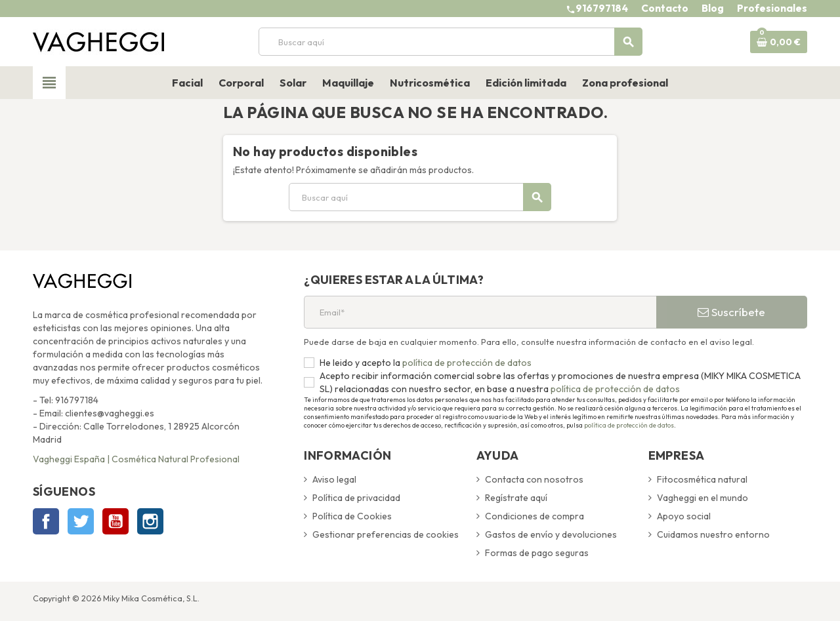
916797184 (602, 8)
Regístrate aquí (516, 498)
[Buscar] (450, 42)
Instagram (150, 521)
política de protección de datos (466, 363)
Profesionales (772, 8)
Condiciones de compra (535, 516)
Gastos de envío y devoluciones (551, 534)
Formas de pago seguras (537, 553)
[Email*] (480, 312)
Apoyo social (684, 516)
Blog (713, 8)
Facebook (46, 521)
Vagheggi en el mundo (703, 498)
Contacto (665, 8)
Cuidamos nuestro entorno (713, 534)
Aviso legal (334, 479)
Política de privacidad (356, 498)
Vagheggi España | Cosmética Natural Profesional (136, 459)
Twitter (81, 521)
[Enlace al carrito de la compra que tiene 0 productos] (779, 42)
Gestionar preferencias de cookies (386, 534)
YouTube (115, 521)
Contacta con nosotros (534, 479)
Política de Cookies (352, 516)
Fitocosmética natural (702, 479)
